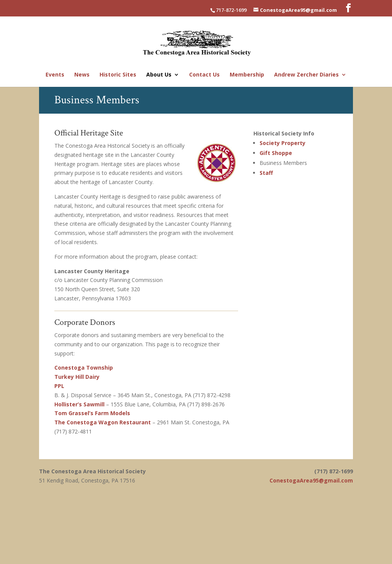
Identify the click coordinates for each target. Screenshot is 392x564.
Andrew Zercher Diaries (306, 75)
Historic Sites (118, 75)
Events (55, 75)
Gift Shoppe (276, 153)
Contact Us (204, 75)
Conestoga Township (84, 368)
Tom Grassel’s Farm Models (92, 413)
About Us (159, 75)
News (82, 75)
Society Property (283, 143)
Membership (247, 75)
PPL (59, 386)
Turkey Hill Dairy (77, 377)
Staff (266, 173)
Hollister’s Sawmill (79, 404)
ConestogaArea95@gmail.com (311, 480)
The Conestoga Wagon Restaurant (103, 422)
